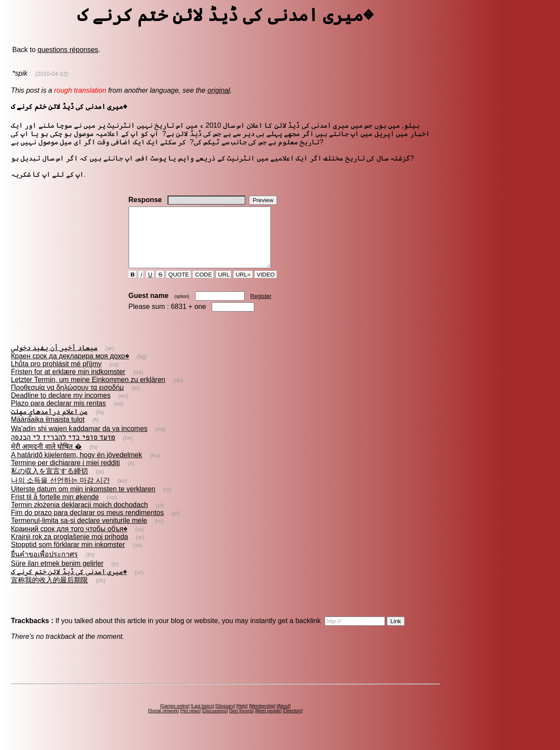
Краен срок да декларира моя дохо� (70, 368)
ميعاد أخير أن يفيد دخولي (54, 359)
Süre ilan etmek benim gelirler (57, 575)
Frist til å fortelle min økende (55, 509)
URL (224, 286)
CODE (203, 286)
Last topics (203, 718)
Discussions (215, 723)
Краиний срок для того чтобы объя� (69, 541)
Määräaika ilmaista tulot (48, 431)
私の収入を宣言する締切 (49, 483)
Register (261, 308)
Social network (163, 723)
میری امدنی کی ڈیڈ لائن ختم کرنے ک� (69, 584)
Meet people (268, 723)
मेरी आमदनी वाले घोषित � (46, 458)
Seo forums (241, 723)
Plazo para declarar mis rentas (58, 415)
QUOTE (179, 286)
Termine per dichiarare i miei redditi (65, 475)
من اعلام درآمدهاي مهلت (49, 423)
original (219, 90)
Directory (293, 723)
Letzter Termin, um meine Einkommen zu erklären (88, 391)
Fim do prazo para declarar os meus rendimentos (87, 524)
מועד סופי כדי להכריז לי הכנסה (63, 449)
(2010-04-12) (51, 74)
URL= (243, 286)
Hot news (190, 723)
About (283, 718)
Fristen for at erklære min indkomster (68, 384)
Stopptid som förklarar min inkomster (68, 556)
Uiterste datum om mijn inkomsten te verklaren (83, 501)
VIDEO (266, 286)
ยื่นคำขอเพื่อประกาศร (44, 566)
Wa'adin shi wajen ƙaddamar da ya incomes (79, 440)
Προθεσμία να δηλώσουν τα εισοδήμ (67, 399)
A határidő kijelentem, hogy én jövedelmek (77, 467)
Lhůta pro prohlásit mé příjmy (56, 376)
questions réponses (68, 50)
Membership (262, 718)
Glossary (225, 718)
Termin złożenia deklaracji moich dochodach (79, 517)
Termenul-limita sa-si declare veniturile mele (79, 532)
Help (242, 718)
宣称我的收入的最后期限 (49, 592)
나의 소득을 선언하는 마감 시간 (60, 492)
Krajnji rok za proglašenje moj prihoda (70, 548)
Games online (175, 718)
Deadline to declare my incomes (61, 407)
